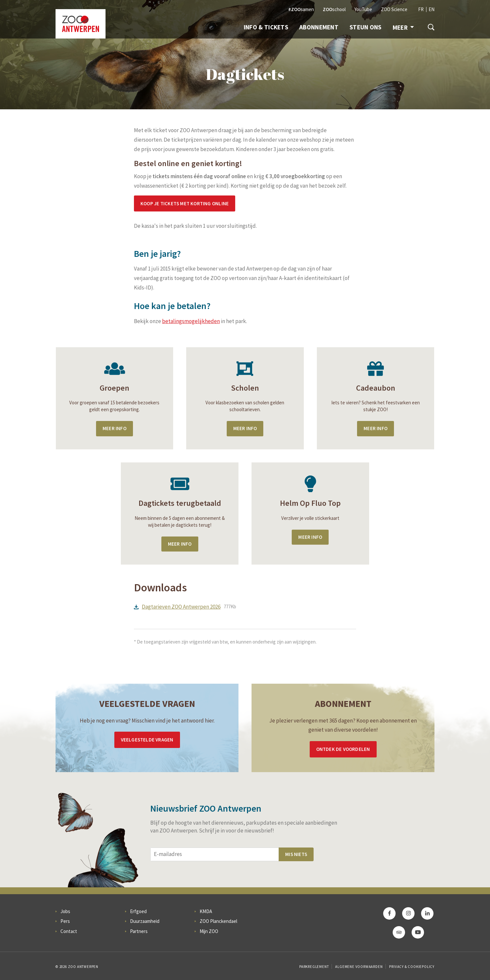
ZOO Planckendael (218, 921)
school (334, 9)
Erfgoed (138, 911)
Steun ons (366, 27)
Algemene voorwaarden (359, 967)
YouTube (363, 9)
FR (421, 9)
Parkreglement (314, 967)
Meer (403, 27)
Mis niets (296, 854)
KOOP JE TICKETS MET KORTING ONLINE (185, 203)
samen (301, 9)
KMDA (206, 911)
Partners (139, 931)
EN (432, 9)
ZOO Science (394, 9)
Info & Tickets (266, 27)
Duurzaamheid (145, 921)
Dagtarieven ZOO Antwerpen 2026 (181, 607)
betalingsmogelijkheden (191, 321)
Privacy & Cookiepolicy (412, 967)
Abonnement (319, 27)
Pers (65, 921)
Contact (69, 931)
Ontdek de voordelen (343, 749)
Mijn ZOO (209, 931)
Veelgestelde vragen (147, 740)
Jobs (65, 911)
